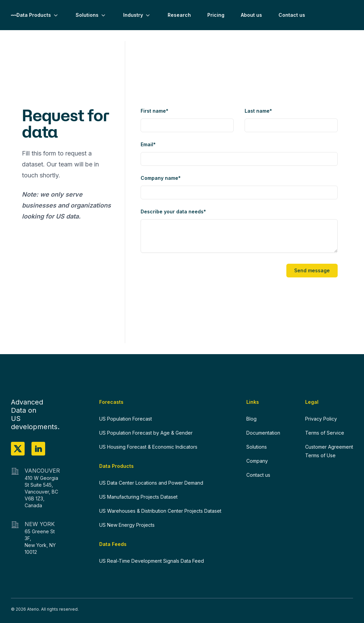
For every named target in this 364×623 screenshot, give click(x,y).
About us (251, 15)
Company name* (161, 178)
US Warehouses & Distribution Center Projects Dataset (160, 511)
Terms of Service (325, 433)
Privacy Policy (321, 419)
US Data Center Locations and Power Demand (151, 483)
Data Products (38, 15)
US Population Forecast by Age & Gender (146, 433)
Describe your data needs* (173, 211)
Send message (312, 270)
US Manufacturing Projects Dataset (138, 497)
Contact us (292, 15)
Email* (148, 144)
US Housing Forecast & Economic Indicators (148, 447)
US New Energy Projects (127, 525)
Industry (137, 15)
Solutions (91, 15)
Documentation (263, 433)
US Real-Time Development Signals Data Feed (152, 561)
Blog (251, 419)
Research (179, 15)
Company (257, 461)
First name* (154, 111)
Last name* (258, 111)
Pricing (216, 15)
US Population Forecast (126, 419)
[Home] (14, 15)
